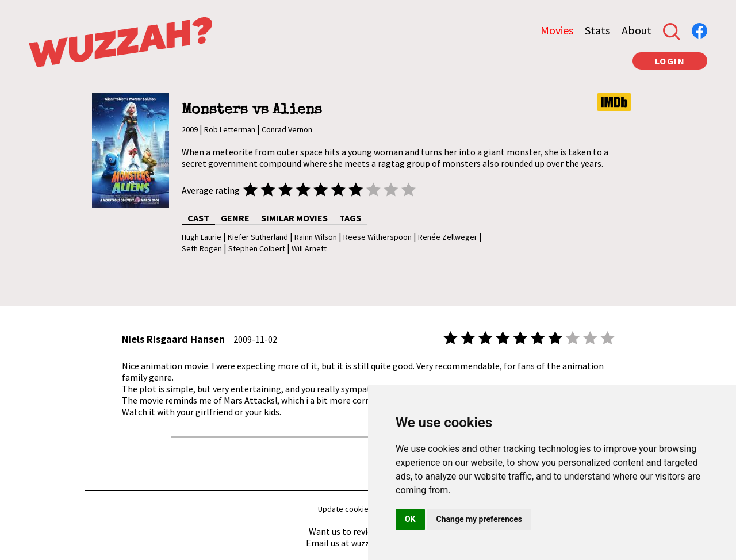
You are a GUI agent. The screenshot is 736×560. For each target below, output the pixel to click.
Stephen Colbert (257, 248)
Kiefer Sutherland (258, 237)
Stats (597, 30)
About (637, 30)
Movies (557, 30)
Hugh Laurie (202, 237)
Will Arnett (309, 248)
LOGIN (670, 61)
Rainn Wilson (316, 237)
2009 (190, 129)
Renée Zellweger (448, 237)
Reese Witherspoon (377, 237)
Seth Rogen (202, 248)
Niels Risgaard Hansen (173, 339)
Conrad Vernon (287, 129)
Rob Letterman (230, 129)
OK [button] (410, 519)
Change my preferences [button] (479, 519)
